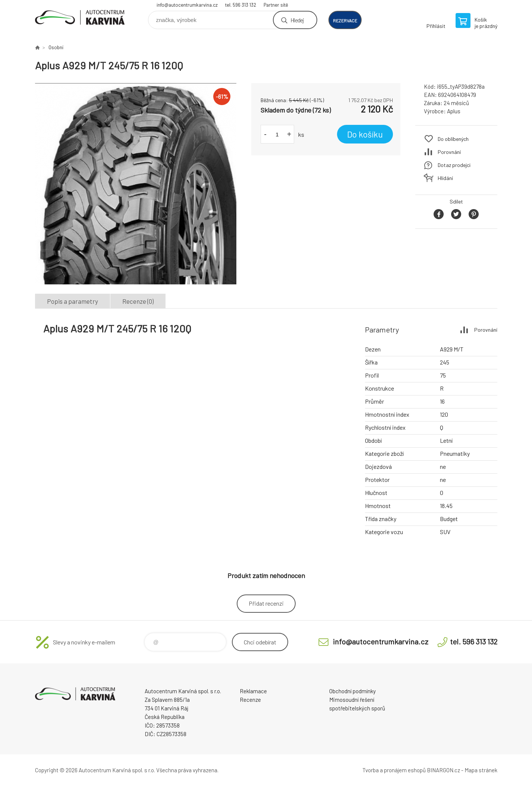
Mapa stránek (481, 770)
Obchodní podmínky (352, 691)
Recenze (250, 700)
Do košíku (365, 134)
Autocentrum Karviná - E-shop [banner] (80, 17)
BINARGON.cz (443, 770)
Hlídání (445, 178)
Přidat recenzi (266, 603)
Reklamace (253, 691)
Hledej (297, 20)
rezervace (345, 20)
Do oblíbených (453, 139)
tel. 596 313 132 (241, 5)
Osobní (56, 47)
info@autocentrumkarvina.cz (187, 5)
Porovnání (449, 152)
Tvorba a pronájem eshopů (394, 770)
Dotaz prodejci (454, 165)
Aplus (454, 111)
